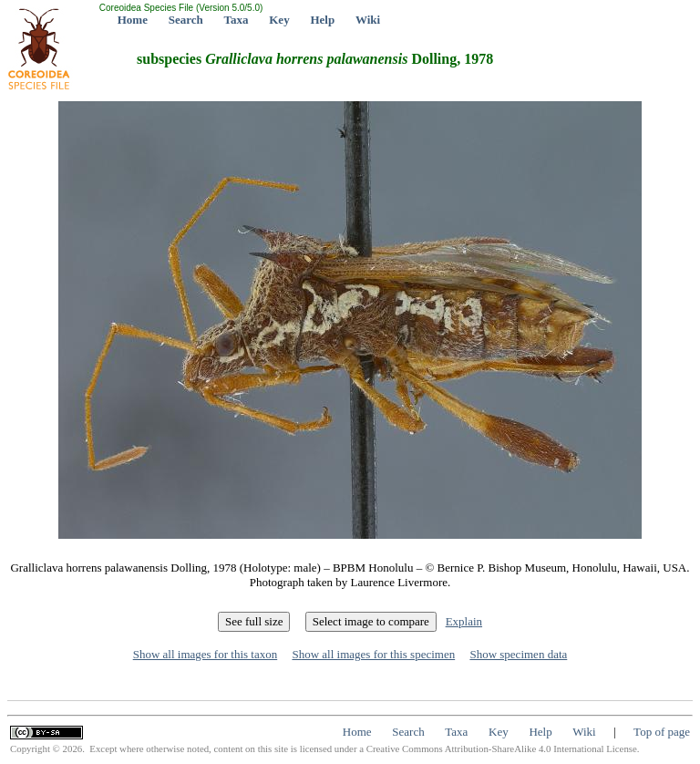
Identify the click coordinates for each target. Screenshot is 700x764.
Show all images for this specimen (373, 654)
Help (322, 20)
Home (133, 20)
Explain (464, 621)
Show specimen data (518, 654)
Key (279, 20)
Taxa (237, 20)
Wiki (368, 20)
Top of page (662, 732)
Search (186, 20)
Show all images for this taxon (206, 654)
